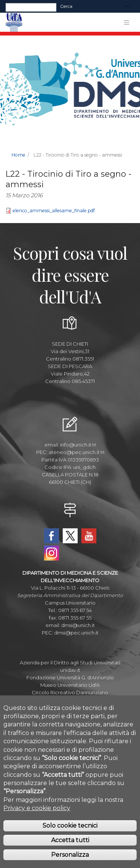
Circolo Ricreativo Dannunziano (70, 692)
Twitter (70, 536)
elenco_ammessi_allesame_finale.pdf (54, 211)
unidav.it (70, 670)
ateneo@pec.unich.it (76, 452)
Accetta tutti (70, 849)
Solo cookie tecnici (70, 834)
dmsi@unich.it (78, 625)
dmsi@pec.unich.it (76, 633)
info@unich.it (78, 445)
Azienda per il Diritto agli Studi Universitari (70, 662)
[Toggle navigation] (128, 7)
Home (18, 155)
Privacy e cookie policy (37, 817)
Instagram (52, 553)
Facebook (52, 536)
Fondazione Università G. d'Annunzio (70, 677)
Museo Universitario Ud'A (70, 685)
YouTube (89, 536)
